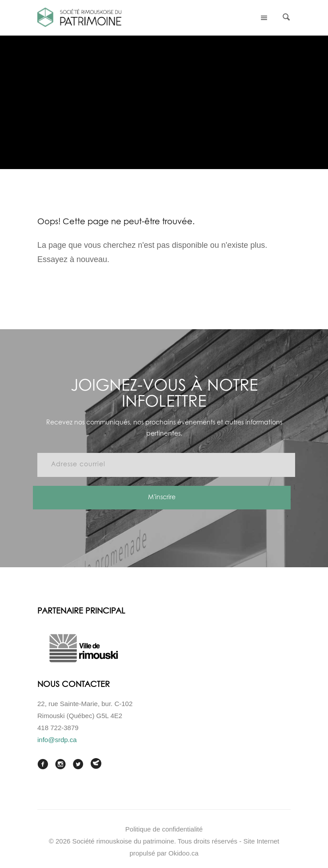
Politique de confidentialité (164, 829)
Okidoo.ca (184, 853)
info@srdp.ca (57, 740)
